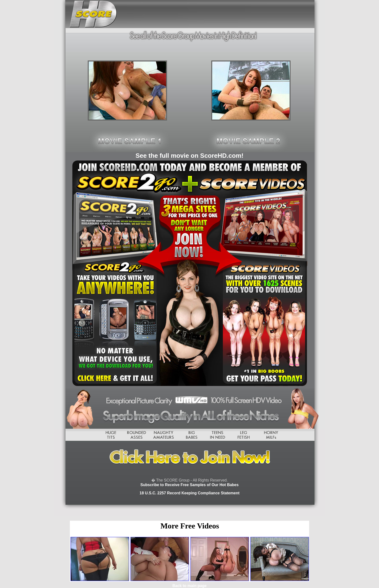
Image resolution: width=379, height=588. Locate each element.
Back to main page (189, 586)
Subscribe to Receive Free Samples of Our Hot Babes (189, 485)
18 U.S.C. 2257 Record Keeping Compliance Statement (189, 493)
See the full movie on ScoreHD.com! (189, 156)
